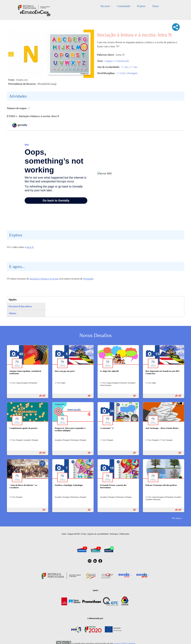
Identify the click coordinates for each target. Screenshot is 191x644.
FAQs (84, 534)
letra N (30, 247)
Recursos (105, 6)
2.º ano (134, 67)
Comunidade (124, 6)
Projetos (141, 6)
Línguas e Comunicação (117, 61)
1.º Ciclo (121, 73)
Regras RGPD (74, 534)
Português (132, 73)
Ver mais (176, 518)
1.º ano (125, 67)
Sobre (64, 534)
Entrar (156, 6)
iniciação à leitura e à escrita (44, 279)
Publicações (125, 534)
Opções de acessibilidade (98, 534)
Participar (114, 534)
